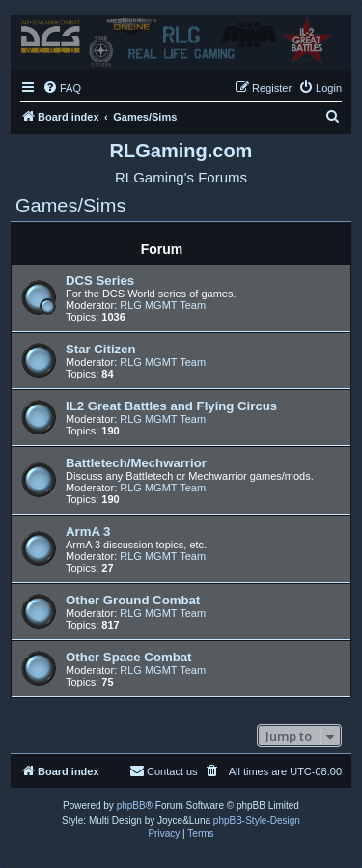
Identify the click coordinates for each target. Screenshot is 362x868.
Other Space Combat (128, 657)
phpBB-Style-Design (257, 820)
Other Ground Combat (133, 600)
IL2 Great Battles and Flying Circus (171, 406)
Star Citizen (101, 349)
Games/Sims (70, 206)
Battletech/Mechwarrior (136, 463)
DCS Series (100, 280)
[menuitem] (62, 88)
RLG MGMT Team (163, 305)
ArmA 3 (88, 532)
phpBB (131, 806)
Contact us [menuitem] (164, 770)
